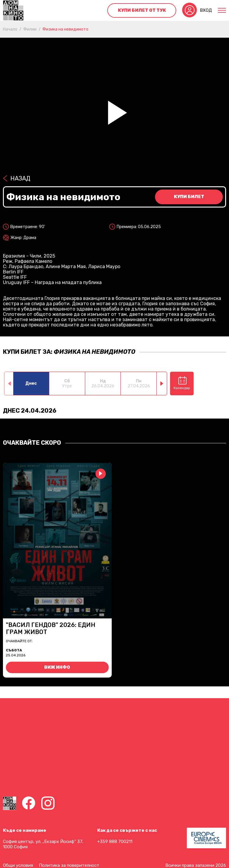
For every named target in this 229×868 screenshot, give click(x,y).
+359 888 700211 (115, 842)
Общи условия (18, 865)
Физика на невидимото (65, 29)
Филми (30, 29)
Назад (20, 178)
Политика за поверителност (69, 865)
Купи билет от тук (142, 10)
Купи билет (189, 197)
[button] (162, 384)
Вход (206, 10)
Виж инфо (57, 667)
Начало (10, 29)
